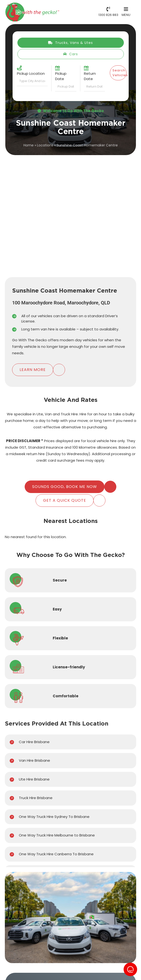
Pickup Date (61, 76)
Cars (70, 54)
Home (29, 145)
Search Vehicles (119, 73)
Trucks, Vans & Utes (70, 43)
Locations (45, 145)
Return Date (90, 76)
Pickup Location (31, 73)
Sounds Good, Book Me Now (65, 487)
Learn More (33, 370)
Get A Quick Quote (65, 500)
